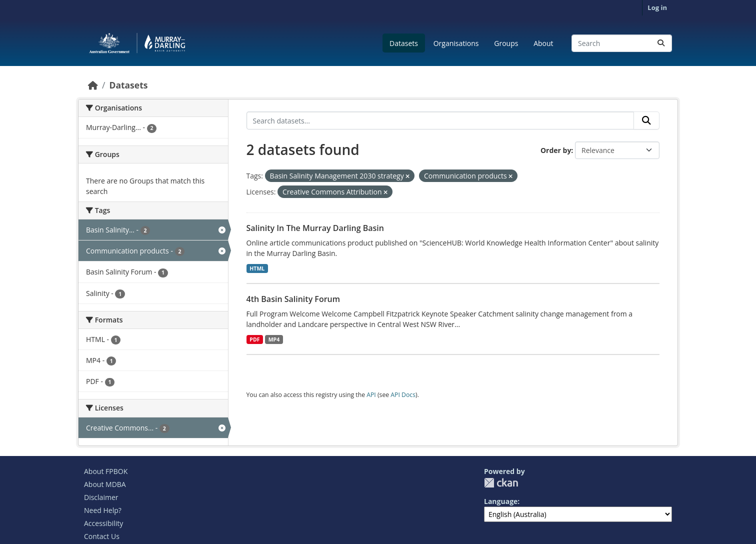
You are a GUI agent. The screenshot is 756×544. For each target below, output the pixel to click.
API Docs (403, 395)
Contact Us (102, 536)
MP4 (274, 339)
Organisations (456, 43)
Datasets (404, 43)
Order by (556, 150)
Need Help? (103, 510)
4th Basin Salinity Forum (293, 299)
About (543, 43)
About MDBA (105, 484)
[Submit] (661, 43)
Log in (657, 7)
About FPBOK (106, 471)
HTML (257, 268)
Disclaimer (101, 497)
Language (501, 501)
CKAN (501, 483)
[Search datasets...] (622, 43)
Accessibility (103, 523)
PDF (254, 339)
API (371, 395)
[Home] (93, 85)
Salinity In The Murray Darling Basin (315, 228)
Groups (506, 43)
